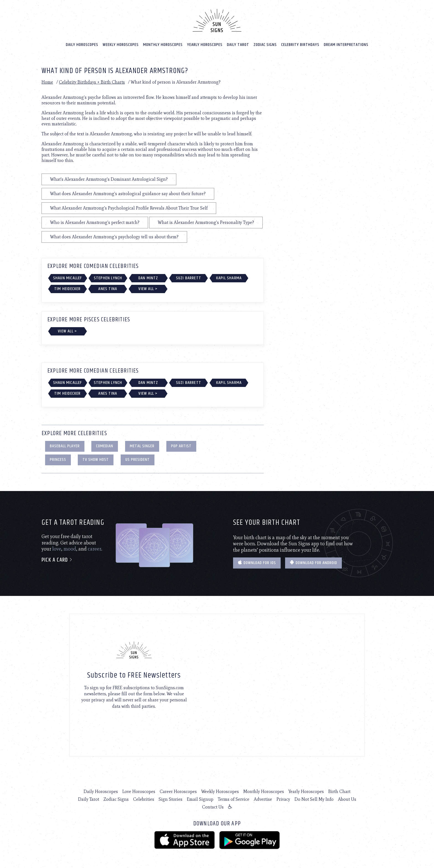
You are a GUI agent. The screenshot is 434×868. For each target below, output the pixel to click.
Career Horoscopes (178, 791)
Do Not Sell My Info (314, 799)
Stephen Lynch (108, 278)
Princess (58, 460)
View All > (148, 289)
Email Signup (200, 799)
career (95, 549)
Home (47, 82)
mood (70, 549)
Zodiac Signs (265, 45)
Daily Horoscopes (82, 45)
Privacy (283, 799)
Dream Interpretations (346, 45)
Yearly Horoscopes (205, 45)
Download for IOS (257, 563)
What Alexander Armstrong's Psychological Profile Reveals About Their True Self (129, 208)
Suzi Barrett (189, 278)
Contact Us (213, 807)
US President (138, 460)
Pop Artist (181, 446)
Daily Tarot (238, 45)
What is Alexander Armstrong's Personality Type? (206, 222)
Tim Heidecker (68, 289)
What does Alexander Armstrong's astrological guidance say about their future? (128, 194)
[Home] (217, 20)
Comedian (105, 446)
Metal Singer (142, 446)
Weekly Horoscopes (121, 45)
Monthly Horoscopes (163, 45)
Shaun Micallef (68, 278)
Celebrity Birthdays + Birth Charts (92, 82)
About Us (347, 799)
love (57, 549)
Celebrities (144, 799)
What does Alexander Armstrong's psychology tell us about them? (114, 237)
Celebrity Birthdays (300, 45)
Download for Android (313, 563)
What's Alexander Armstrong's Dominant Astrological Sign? (109, 179)
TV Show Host (96, 460)
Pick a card (57, 560)
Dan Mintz (148, 278)
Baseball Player (65, 446)
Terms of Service (234, 799)
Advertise (263, 799)
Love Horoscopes (139, 791)
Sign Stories (170, 799)
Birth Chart (339, 791)
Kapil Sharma (229, 278)
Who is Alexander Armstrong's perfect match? (95, 222)
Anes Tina (108, 289)
